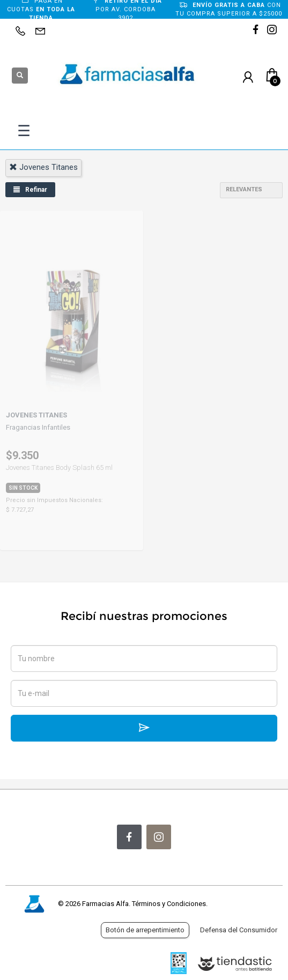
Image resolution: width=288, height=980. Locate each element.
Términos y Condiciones (169, 904)
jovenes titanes (43, 167)
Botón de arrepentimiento (145, 930)
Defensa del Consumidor (239, 930)
